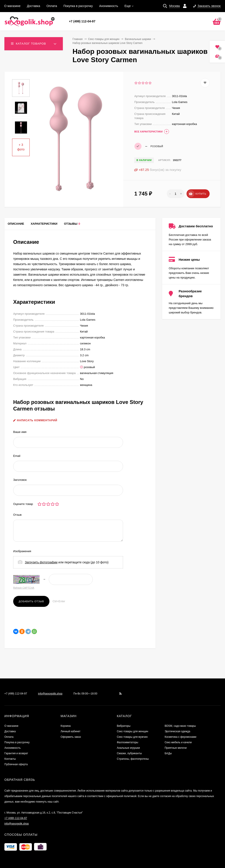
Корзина (66, 726)
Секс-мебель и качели (178, 742)
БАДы (168, 753)
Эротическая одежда (177, 731)
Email (17, 456)
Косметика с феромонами (180, 737)
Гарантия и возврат (16, 753)
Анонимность (109, 6)
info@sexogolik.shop (50, 694)
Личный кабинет (71, 731)
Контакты (10, 759)
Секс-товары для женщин (104, 39)
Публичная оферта (16, 764)
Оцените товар (23, 504)
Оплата (52, 6)
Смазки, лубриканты (129, 753)
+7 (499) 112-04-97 (82, 21)
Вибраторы (124, 726)
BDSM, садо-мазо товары (180, 726)
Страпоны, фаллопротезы (133, 759)
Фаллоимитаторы (128, 742)
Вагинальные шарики (138, 39)
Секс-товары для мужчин (132, 737)
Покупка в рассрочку (78, 6)
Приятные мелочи (176, 748)
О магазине (12, 6)
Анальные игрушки (128, 748)
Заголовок (20, 480)
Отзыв (17, 515)
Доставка (33, 6)
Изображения (22, 551)
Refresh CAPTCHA (24, 588)
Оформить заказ (71, 737)
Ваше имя (20, 432)
